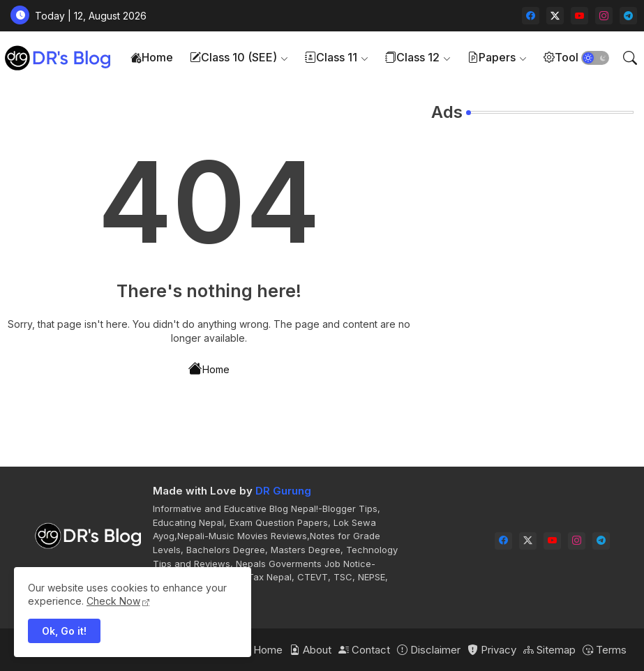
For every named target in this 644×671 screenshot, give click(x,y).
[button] (595, 58)
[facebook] (531, 16)
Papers (492, 57)
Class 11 (331, 57)
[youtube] (579, 16)
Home (152, 57)
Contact (364, 650)
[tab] (152, 58)
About (310, 650)
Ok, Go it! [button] (64, 631)
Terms (605, 650)
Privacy (492, 650)
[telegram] (628, 16)
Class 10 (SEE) (233, 57)
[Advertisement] (532, 220)
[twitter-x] (555, 16)
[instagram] (604, 16)
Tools (564, 57)
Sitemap (549, 650)
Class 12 (412, 57)
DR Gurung (283, 491)
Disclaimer (429, 650)
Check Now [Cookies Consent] (113, 601)
